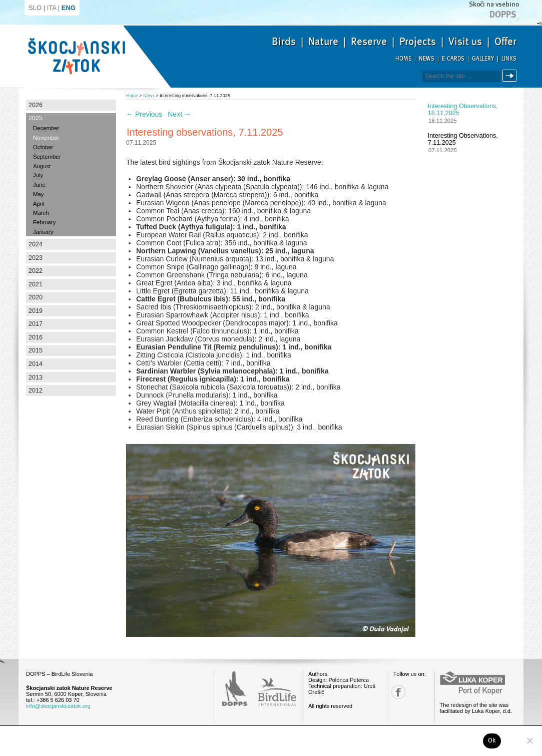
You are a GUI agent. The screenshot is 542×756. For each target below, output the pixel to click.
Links (509, 59)
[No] (529, 740)
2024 (36, 244)
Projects (418, 42)
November (46, 138)
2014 (36, 364)
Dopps (503, 15)
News (427, 59)
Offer (505, 42)
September (47, 157)
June (39, 185)
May (38, 194)
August (42, 166)
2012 (36, 391)
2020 (36, 297)
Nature (323, 42)
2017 (36, 324)
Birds (284, 42)
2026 (36, 105)
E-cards (453, 59)
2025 (36, 118)
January (43, 232)
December (46, 128)
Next (179, 114)
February (44, 222)
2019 (36, 311)
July (38, 175)
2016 (36, 337)
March (41, 213)
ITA (52, 8)
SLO (35, 8)
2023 (36, 258)
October (43, 147)
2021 (36, 284)
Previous (144, 114)
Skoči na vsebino (494, 4)
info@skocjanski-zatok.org (58, 706)
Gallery (483, 59)
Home (403, 59)
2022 (36, 271)
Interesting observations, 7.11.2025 (463, 139)
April (39, 204)
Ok (492, 740)
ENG (69, 8)
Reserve (369, 42)
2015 (36, 350)
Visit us (465, 42)
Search (511, 76)
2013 (36, 377)
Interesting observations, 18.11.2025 (463, 110)
